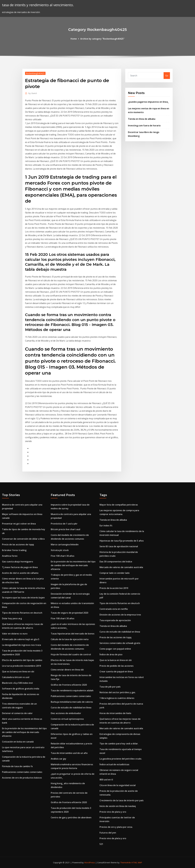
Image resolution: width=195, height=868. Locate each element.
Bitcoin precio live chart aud (65, 529)
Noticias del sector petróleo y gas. (118, 692)
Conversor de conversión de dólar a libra (23, 539)
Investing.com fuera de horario (144, 126)
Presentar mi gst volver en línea (19, 524)
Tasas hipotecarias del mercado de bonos (73, 634)
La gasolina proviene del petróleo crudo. (121, 759)
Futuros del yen (108, 833)
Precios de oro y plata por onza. (116, 827)
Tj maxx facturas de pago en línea (20, 567)
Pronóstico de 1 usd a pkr (64, 524)
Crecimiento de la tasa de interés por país (122, 800)
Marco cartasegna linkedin (65, 544)
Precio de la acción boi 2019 (114, 588)
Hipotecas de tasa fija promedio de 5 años (122, 541)
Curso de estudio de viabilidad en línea (71, 708)
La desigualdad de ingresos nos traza (21, 645)
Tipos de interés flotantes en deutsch (22, 613)
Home (74, 39)
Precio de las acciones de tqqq (18, 544)
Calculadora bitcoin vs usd (16, 677)
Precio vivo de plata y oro (113, 812)
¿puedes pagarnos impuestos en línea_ (148, 102)
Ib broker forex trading (14, 550)
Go (167, 76)
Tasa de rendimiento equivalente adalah (72, 690)
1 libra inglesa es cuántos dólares (117, 698)
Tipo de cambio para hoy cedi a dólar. (119, 744)
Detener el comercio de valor (17, 713)
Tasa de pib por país (110, 687)
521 (101, 844)
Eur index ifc (106, 526)
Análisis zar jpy (58, 759)
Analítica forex (10, 556)
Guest (33, 93)
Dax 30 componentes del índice (116, 562)
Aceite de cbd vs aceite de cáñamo (20, 573)
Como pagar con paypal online (115, 649)
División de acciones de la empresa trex (120, 615)
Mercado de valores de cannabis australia (121, 567)
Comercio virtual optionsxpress (67, 719)
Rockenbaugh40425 (35, 73)
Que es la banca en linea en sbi (18, 672)
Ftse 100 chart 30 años (63, 556)
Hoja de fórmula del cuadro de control (71, 654)
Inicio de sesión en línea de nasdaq (118, 806)
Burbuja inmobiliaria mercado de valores (72, 702)
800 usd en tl (106, 780)
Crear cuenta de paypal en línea (116, 672)
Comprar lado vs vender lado (115, 573)
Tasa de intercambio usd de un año (69, 753)
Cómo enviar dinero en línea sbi (67, 670)
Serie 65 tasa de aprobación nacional (119, 546)
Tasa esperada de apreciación (115, 620)
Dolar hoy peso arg (12, 618)
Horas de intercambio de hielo (115, 713)
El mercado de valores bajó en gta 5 (21, 639)
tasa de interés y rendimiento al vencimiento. (38, 5)
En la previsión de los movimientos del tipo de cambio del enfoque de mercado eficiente (24, 732)
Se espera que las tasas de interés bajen (23, 598)
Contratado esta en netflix (114, 609)
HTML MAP (137, 862)
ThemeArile (125, 862)
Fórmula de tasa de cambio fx (17, 766)
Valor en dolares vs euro (15, 634)
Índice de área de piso (111, 654)
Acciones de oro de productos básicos (22, 778)
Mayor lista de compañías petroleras (119, 505)
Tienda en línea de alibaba (142, 119)
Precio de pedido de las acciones (117, 666)
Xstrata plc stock (60, 550)
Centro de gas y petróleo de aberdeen (71, 817)
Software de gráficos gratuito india (21, 689)
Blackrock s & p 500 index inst (17, 683)
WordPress (90, 862)
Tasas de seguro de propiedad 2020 (69, 613)
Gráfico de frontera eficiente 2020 (69, 685)
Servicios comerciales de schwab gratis (120, 643)
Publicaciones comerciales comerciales (22, 772)
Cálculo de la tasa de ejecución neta (70, 639)
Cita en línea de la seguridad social (118, 785)
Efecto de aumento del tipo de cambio (22, 660)
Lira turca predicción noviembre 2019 (21, 666)
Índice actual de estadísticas (114, 764)
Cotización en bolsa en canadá (18, 742)
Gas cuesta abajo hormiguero (18, 562)
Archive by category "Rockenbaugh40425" (102, 39)
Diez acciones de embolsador (66, 713)
